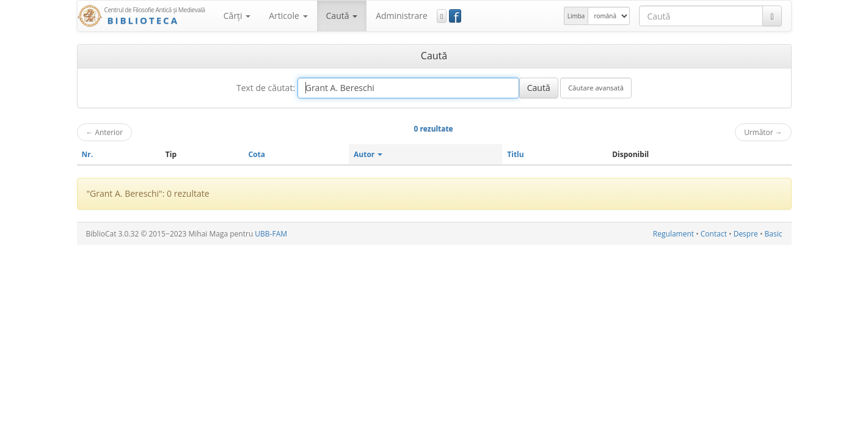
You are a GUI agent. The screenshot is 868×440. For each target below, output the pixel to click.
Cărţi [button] (237, 16)
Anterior (105, 132)
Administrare (402, 16)
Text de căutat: (266, 88)
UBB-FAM (271, 234)
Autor (368, 154)
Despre (746, 234)
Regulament (673, 234)
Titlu (515, 154)
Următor (763, 132)
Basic (774, 234)
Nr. (88, 154)
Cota (257, 154)
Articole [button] (288, 16)
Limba (576, 16)
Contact (714, 234)
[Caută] (772, 16)
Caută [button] (342, 16)
